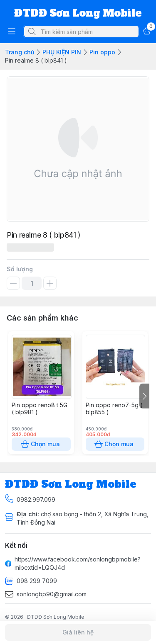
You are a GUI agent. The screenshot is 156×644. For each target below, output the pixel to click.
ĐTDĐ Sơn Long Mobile (56, 617)
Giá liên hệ (78, 632)
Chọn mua (41, 444)
